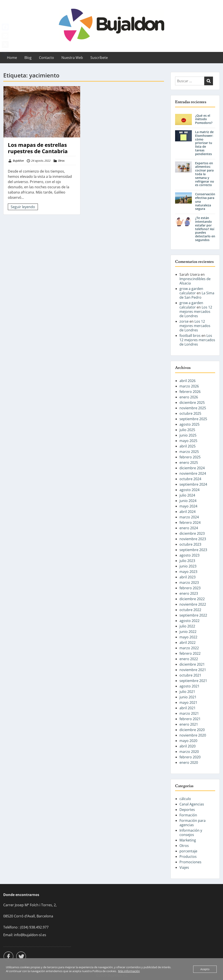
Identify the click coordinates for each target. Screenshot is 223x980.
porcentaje (188, 851)
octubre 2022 (190, 610)
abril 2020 (188, 746)
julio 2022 (187, 626)
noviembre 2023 (193, 539)
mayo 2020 (188, 741)
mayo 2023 (188, 572)
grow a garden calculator (191, 291)
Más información (129, 971)
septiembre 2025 (193, 419)
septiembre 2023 (193, 550)
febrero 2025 (190, 457)
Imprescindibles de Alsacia (195, 281)
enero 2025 (189, 463)
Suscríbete (99, 58)
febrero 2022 (190, 653)
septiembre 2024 (193, 484)
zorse (184, 321)
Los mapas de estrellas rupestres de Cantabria (38, 148)
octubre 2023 (190, 544)
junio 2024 (188, 501)
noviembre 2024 (193, 473)
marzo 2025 (189, 452)
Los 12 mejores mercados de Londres (196, 312)
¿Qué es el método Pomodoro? (204, 119)
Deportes (187, 810)
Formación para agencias (193, 823)
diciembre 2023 (192, 533)
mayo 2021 (188, 702)
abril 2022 (188, 642)
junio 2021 (188, 697)
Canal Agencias (192, 804)
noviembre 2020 (193, 735)
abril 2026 (188, 381)
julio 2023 (187, 561)
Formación (188, 815)
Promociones (190, 862)
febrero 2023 (190, 588)
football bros (190, 336)
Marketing (188, 840)
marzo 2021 (189, 713)
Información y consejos (191, 833)
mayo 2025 (188, 441)
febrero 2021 (190, 719)
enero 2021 (189, 724)
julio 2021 (187, 692)
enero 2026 (189, 397)
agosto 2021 (189, 686)
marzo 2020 (189, 752)
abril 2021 (188, 708)
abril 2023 (188, 577)
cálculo (185, 799)
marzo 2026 (189, 386)
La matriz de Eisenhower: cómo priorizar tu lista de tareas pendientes (204, 143)
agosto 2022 (189, 621)
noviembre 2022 (193, 604)
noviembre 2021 (193, 670)
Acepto (205, 969)
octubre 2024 (190, 479)
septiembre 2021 (193, 681)
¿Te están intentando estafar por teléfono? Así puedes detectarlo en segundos (205, 229)
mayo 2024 (188, 506)
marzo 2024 (189, 517)
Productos (188, 857)
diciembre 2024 (192, 468)
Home (12, 58)
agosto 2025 (189, 424)
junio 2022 (188, 632)
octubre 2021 (190, 675)
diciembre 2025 (192, 403)
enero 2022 (189, 659)
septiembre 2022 (193, 615)
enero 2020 (189, 762)
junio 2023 (188, 566)
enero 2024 (189, 528)
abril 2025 (188, 446)
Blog (28, 58)
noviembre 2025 (193, 408)
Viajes (184, 867)
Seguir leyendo (23, 207)
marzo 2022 (189, 648)
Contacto (46, 58)
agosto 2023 (189, 555)
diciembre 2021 (192, 664)
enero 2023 (189, 593)
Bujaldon (18, 161)
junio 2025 (188, 435)
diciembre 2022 (192, 599)
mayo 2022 (188, 637)
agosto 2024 (189, 490)
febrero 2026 (190, 392)
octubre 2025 (190, 413)
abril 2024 (188, 512)
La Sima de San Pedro (197, 295)
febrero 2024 (190, 523)
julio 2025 (187, 430)
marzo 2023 (189, 583)
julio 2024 (187, 495)
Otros (61, 161)
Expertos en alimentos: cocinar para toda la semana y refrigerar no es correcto (205, 174)
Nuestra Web (72, 58)
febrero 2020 (190, 757)
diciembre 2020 (192, 730)
